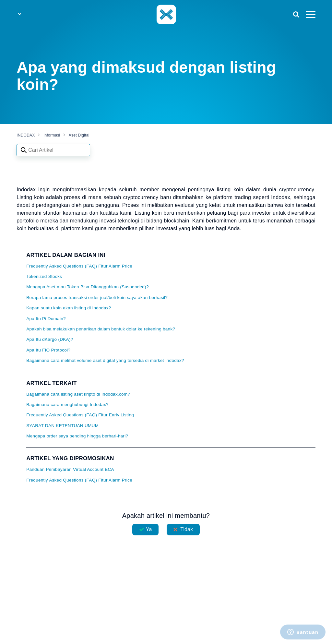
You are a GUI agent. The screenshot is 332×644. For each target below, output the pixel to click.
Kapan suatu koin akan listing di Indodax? (69, 308)
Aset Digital (79, 135)
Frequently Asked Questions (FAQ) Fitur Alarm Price (79, 266)
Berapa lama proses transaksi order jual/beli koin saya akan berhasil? (97, 298)
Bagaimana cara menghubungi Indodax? (67, 405)
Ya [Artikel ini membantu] (149, 529)
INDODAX (26, 135)
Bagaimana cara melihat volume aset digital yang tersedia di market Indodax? (105, 360)
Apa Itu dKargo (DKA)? (50, 339)
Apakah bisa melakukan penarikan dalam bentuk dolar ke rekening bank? (101, 329)
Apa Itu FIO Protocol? (48, 350)
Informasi (52, 135)
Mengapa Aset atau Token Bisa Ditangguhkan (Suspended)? (88, 287)
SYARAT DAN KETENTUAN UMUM (62, 426)
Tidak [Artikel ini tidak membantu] (187, 529)
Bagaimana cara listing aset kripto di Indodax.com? (78, 394)
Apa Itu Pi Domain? (46, 319)
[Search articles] (53, 150)
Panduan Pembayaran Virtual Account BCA (70, 469)
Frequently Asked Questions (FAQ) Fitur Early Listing (80, 415)
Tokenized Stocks (44, 276)
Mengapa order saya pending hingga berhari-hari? (77, 436)
